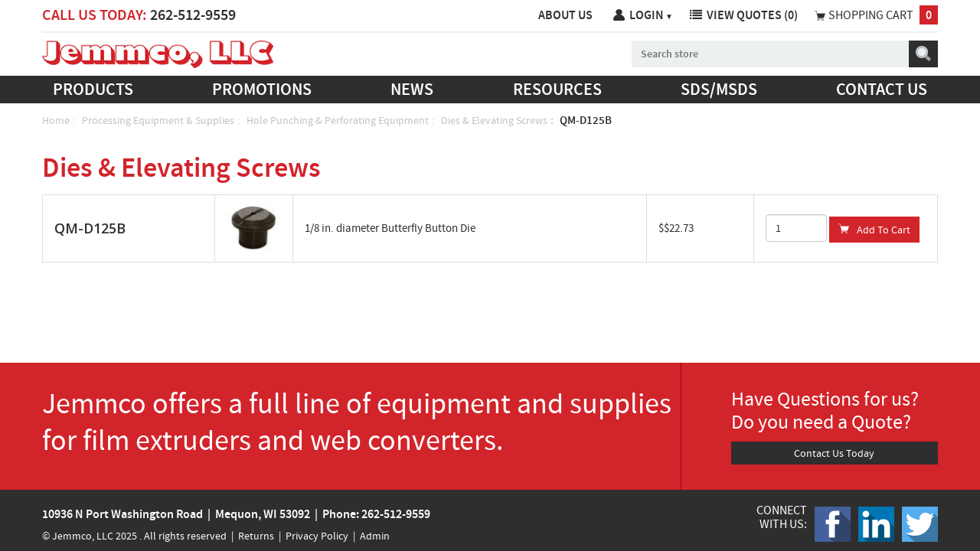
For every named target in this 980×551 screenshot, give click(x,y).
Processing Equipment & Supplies (158, 120)
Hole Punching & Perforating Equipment (338, 120)
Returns (256, 536)
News (412, 89)
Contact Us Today (834, 453)
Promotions (262, 89)
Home (56, 120)
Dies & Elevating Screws (494, 120)
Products (93, 89)
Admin (375, 536)
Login (651, 15)
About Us (565, 15)
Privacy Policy (317, 536)
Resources (557, 89)
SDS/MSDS (719, 89)
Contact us (882, 89)
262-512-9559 (193, 15)
